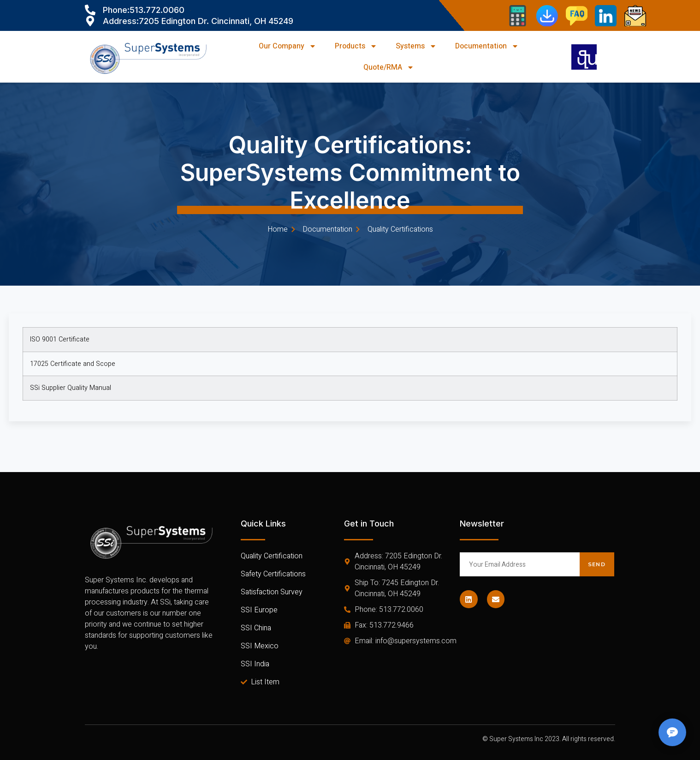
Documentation (487, 46)
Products (356, 46)
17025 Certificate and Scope (73, 364)
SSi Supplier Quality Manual (71, 388)
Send (597, 564)
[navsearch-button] (584, 57)
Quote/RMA (389, 67)
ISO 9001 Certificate (60, 339)
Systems (416, 46)
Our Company (288, 46)
